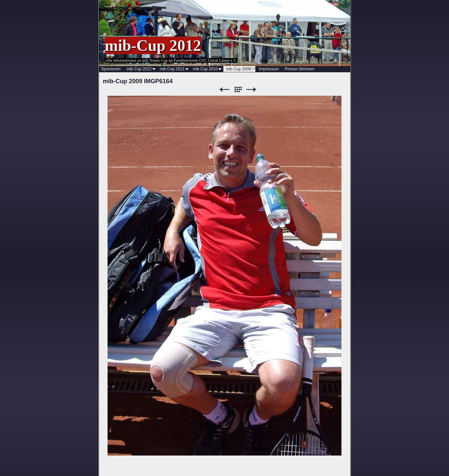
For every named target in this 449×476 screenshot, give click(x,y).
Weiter (251, 90)
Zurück (224, 90)
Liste (238, 90)
